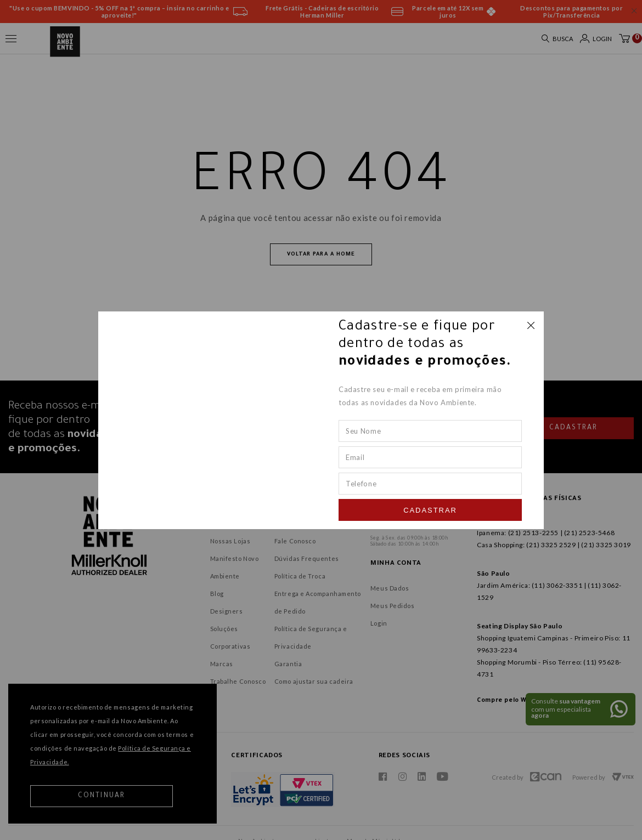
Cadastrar (430, 510)
